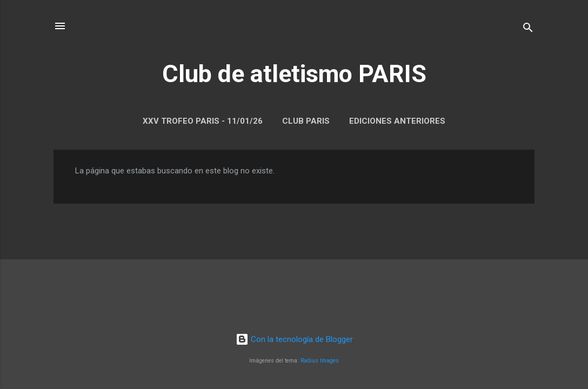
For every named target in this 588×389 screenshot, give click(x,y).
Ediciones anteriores (397, 121)
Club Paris (306, 121)
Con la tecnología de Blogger (294, 339)
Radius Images (320, 361)
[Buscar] (528, 29)
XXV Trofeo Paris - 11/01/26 (203, 121)
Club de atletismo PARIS (294, 74)
